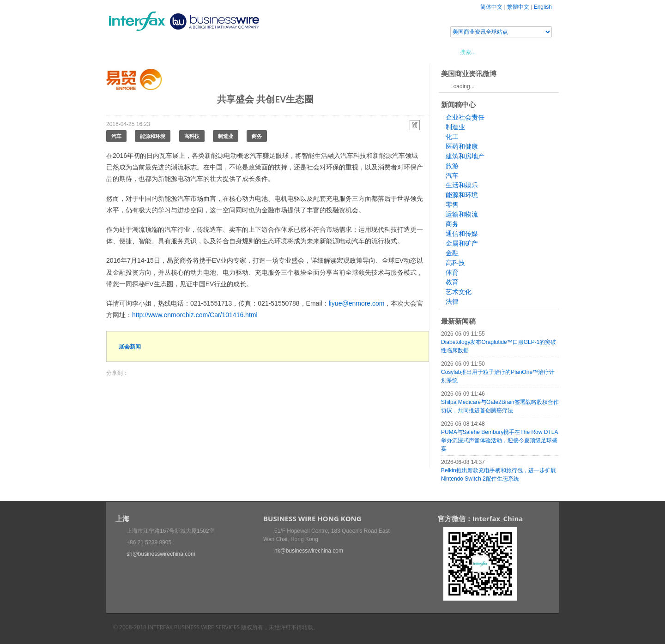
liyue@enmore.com (357, 303)
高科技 (192, 136)
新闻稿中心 (159, 52)
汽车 (116, 136)
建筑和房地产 (465, 156)
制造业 (226, 136)
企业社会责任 (465, 117)
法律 (452, 301)
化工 (452, 137)
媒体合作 (238, 52)
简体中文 (491, 7)
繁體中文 (518, 7)
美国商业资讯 (282, 52)
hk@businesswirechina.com (309, 551)
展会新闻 (130, 346)
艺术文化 (459, 292)
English (543, 7)
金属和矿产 (462, 243)
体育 (452, 272)
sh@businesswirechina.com (161, 554)
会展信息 (200, 52)
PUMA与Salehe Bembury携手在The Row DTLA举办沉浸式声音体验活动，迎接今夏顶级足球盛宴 (499, 440)
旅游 (452, 166)
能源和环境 (153, 136)
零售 (452, 205)
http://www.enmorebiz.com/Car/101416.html (195, 315)
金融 (452, 253)
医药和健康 (462, 146)
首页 (124, 52)
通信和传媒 (462, 234)
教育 (452, 282)
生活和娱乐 (462, 185)
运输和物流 (462, 214)
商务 (257, 136)
